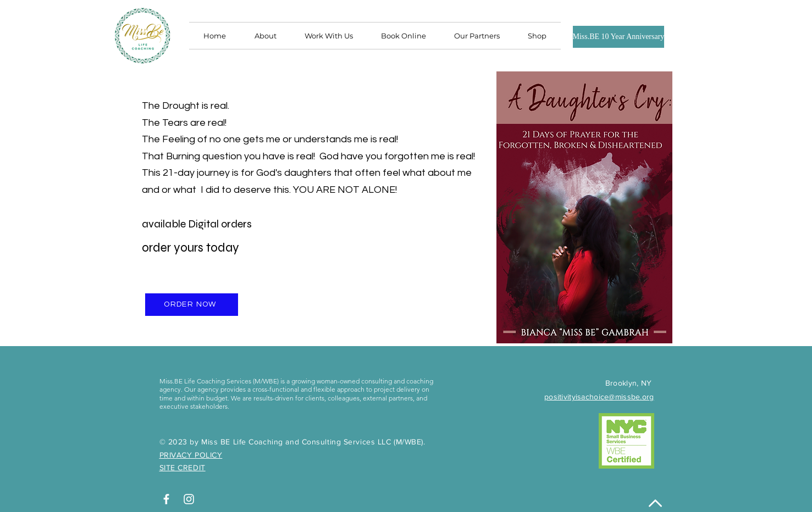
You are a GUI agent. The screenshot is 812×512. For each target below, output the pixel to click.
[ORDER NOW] (192, 305)
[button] (477, 36)
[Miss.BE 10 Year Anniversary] (619, 37)
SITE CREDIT (183, 468)
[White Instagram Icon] (189, 499)
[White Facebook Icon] (166, 499)
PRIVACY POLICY (191, 455)
